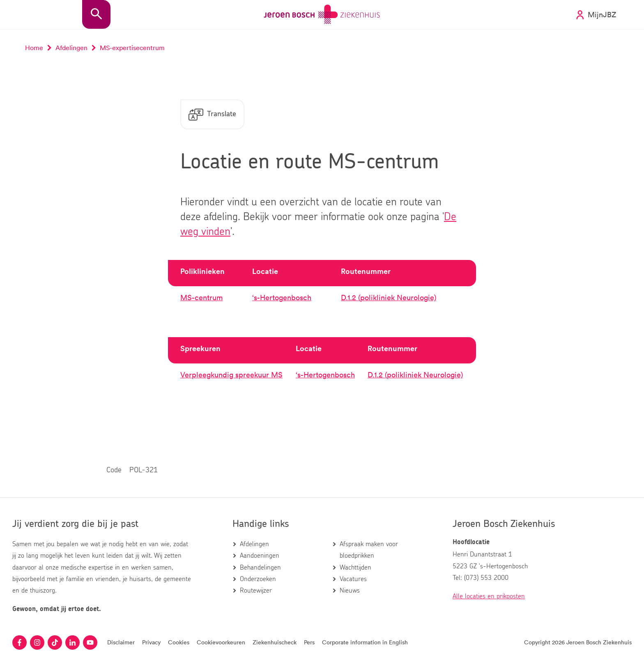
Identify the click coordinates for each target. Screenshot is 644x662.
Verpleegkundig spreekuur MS (231, 375)
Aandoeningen (260, 556)
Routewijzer (256, 591)
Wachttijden (355, 568)
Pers (309, 642)
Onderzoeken (258, 579)
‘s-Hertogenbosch (282, 297)
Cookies (179, 642)
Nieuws (350, 591)
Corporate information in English (365, 642)
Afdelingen (254, 544)
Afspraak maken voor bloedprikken (369, 550)
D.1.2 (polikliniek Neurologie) (389, 297)
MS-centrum (201, 297)
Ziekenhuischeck (275, 642)
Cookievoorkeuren (221, 642)
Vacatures (353, 579)
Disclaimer (121, 642)
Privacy (151, 642)
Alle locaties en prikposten (489, 596)
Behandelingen (260, 568)
